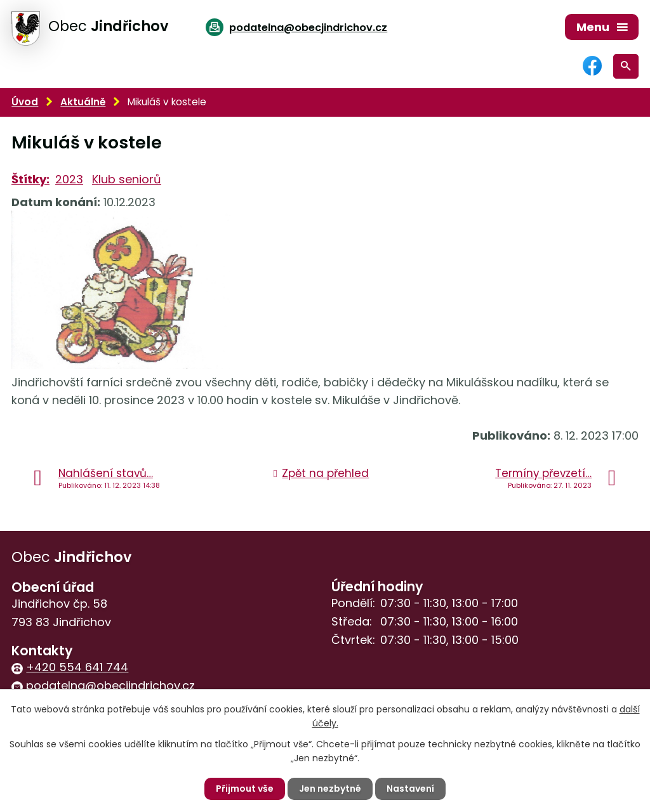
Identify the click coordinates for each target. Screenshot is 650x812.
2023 (69, 179)
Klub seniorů (127, 179)
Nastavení (410, 789)
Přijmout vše (245, 789)
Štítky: (30, 179)
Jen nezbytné (330, 789)
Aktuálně (83, 102)
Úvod (25, 102)
